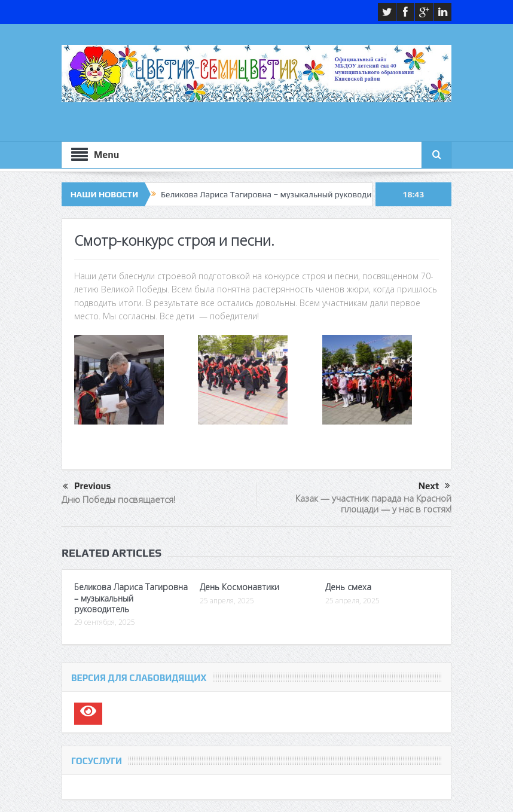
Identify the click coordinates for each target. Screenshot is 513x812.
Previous (87, 487)
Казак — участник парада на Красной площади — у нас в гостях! (373, 503)
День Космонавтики (239, 587)
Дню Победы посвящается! (118, 499)
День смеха (348, 587)
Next (434, 486)
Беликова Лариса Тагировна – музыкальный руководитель (275, 194)
